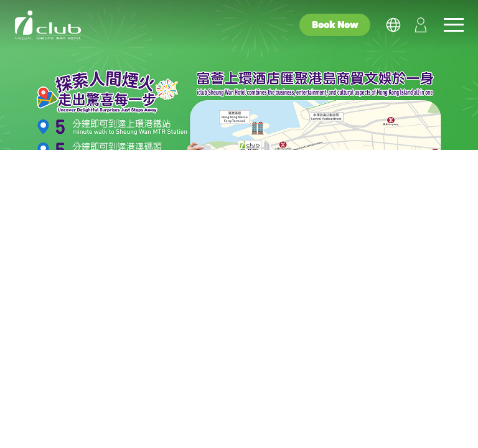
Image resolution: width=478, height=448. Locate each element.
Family (235, 418)
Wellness (308, 418)
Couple (166, 418)
